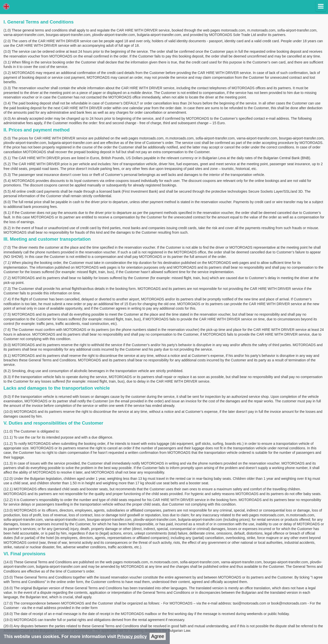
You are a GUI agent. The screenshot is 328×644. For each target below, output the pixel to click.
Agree (158, 636)
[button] (321, 6)
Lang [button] (6, 6)
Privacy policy (132, 637)
